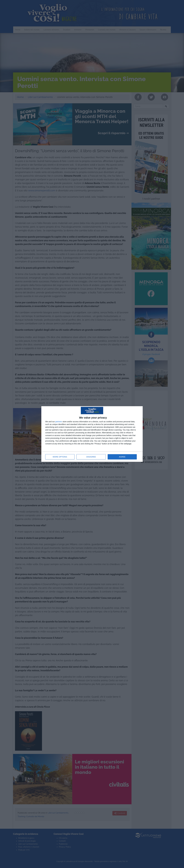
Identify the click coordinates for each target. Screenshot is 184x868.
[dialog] (92, 434)
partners (59, 422)
